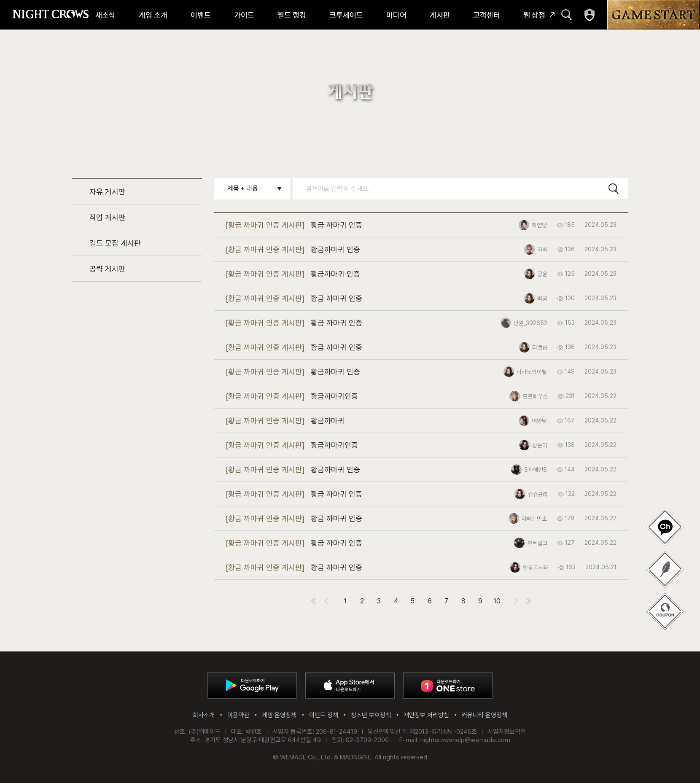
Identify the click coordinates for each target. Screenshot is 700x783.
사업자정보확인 (507, 732)
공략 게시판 (107, 269)
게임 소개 (153, 15)
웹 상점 (534, 15)
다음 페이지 (516, 601)
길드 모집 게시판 (115, 243)
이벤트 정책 (324, 715)
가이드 (244, 15)
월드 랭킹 (292, 15)
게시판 (440, 15)
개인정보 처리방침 (426, 715)
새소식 (105, 15)
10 (497, 601)
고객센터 (487, 15)
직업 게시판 (107, 217)
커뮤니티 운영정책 (485, 715)
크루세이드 (346, 15)
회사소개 (204, 715)
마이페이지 (590, 15)
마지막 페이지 (529, 601)
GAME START (654, 15)
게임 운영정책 (279, 715)
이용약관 (238, 715)
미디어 (396, 15)
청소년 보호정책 (371, 715)
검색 (567, 15)
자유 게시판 (107, 192)
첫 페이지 (314, 601)
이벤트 (201, 15)
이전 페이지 (326, 601)
